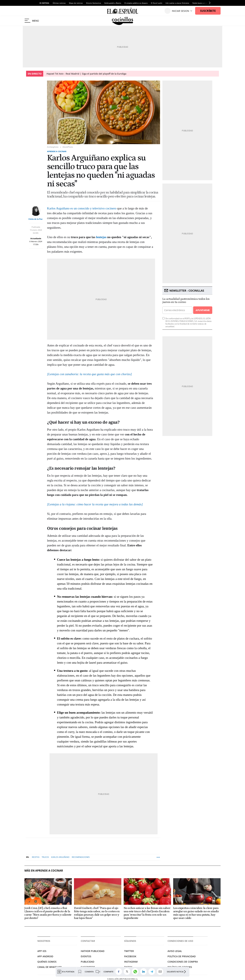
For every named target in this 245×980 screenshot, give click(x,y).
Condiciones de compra (183, 962)
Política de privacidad (182, 956)
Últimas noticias (59, 3)
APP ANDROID (45, 956)
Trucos (45, 857)
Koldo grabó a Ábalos (113, 3)
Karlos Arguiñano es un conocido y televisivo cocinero (82, 208)
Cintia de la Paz (35, 219)
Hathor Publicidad (93, 951)
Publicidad (88, 962)
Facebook (130, 956)
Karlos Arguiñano (60, 857)
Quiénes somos (47, 962)
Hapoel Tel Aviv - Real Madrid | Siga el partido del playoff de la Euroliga (86, 74)
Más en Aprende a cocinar (44, 871)
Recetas (36, 857)
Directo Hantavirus (94, 3)
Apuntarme (203, 310)
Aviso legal (175, 951)
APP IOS (42, 951)
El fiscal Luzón (157, 3)
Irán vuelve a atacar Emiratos (177, 3)
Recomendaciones (81, 857)
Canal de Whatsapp (50, 967)
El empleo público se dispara (136, 3)
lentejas (101, 237)
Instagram (131, 962)
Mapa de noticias (76, 3)
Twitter (129, 951)
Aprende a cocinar (57, 151)
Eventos (86, 956)
